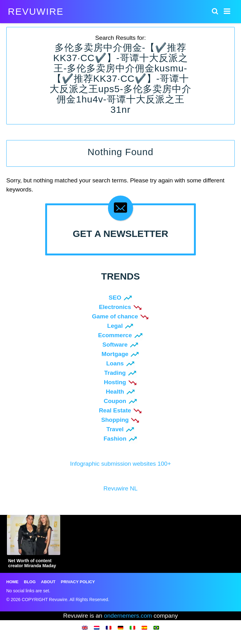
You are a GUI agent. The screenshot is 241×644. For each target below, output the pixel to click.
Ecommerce (115, 335)
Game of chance (115, 316)
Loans (115, 363)
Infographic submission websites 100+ (120, 464)
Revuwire (36, 12)
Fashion (115, 439)
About (48, 582)
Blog (30, 582)
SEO (115, 298)
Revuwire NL (121, 488)
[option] (34, 543)
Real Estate (115, 410)
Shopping (115, 420)
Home (12, 582)
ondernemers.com (128, 616)
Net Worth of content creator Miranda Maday (32, 563)
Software (115, 345)
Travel (115, 429)
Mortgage (115, 354)
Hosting (115, 382)
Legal (115, 326)
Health (115, 392)
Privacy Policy (78, 582)
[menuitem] (85, 627)
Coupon (115, 401)
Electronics (115, 307)
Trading (115, 373)
